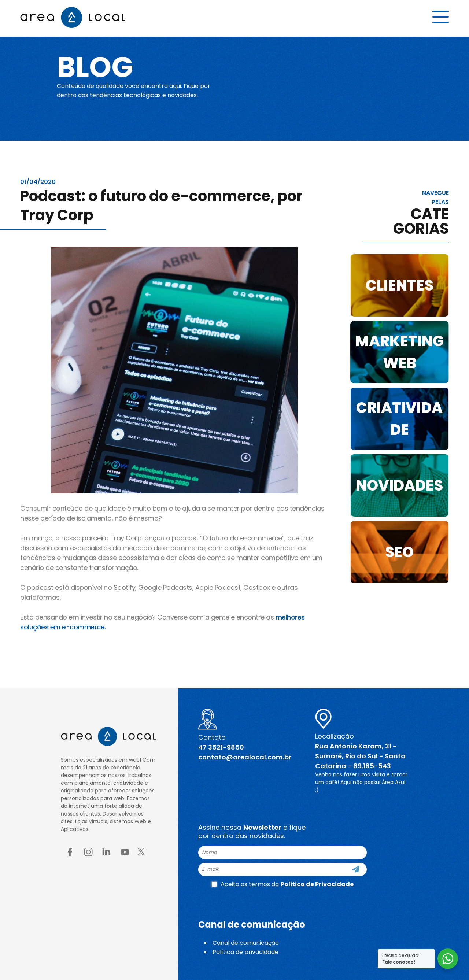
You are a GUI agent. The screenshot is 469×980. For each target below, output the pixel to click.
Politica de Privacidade (317, 884)
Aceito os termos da (282, 884)
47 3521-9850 (221, 747)
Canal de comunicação (246, 943)
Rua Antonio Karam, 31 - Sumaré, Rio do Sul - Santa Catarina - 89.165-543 (360, 756)
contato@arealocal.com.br (245, 757)
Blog (97, 67)
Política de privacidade (245, 952)
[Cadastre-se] (356, 869)
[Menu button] (441, 17)
